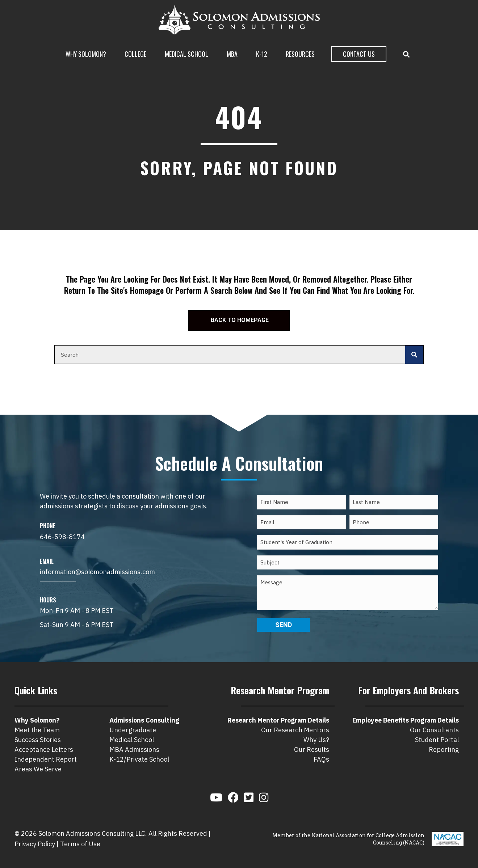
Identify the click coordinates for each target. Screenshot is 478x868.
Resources (300, 54)
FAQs (321, 759)
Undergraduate (133, 730)
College (135, 54)
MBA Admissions (134, 750)
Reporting (444, 750)
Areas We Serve (38, 769)
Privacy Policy (35, 844)
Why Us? (316, 740)
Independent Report (46, 759)
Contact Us (359, 54)
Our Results (312, 750)
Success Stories (38, 740)
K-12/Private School (139, 759)
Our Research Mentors (295, 730)
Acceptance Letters (44, 750)
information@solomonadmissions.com (97, 572)
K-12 (262, 54)
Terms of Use (80, 844)
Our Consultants (434, 730)
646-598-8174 (62, 537)
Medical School (186, 54)
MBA (232, 54)
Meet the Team (37, 730)
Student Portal (437, 740)
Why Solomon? (86, 54)
